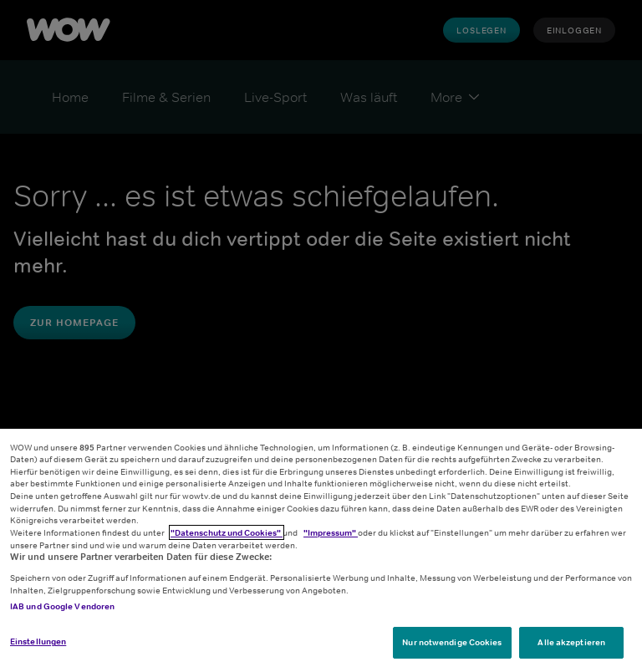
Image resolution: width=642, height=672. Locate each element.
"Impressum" (331, 532)
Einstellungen (38, 641)
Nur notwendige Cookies (452, 642)
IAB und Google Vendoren (62, 606)
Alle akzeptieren (571, 642)
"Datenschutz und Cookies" (227, 532)
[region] (321, 550)
